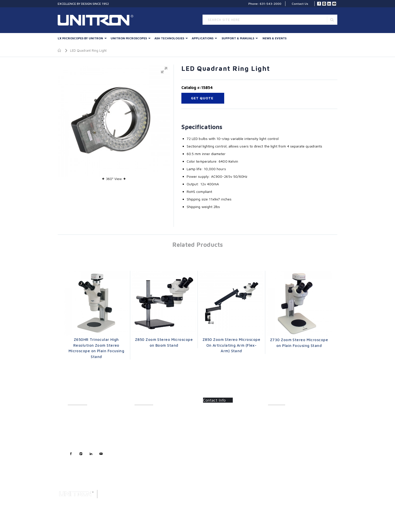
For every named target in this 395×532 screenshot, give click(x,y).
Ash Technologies (169, 38)
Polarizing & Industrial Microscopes (160, 452)
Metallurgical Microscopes (153, 446)
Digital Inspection (147, 435)
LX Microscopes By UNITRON (80, 38)
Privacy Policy (78, 441)
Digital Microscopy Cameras (155, 463)
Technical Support (80, 435)
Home (60, 50)
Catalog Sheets (279, 413)
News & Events (274, 38)
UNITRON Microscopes (129, 38)
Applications (203, 38)
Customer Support (81, 424)
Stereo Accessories (148, 430)
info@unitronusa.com (222, 437)
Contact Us (300, 4)
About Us (74, 413)
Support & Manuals (238, 38)
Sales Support (78, 430)
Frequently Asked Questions (288, 430)
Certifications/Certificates (286, 435)
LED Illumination (146, 441)
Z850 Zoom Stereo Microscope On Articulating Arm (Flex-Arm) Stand (231, 345)
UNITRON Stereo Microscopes (156, 424)
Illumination (143, 418)
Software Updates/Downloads (290, 424)
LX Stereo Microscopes (151, 413)
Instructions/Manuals (283, 418)
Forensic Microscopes (150, 457)
